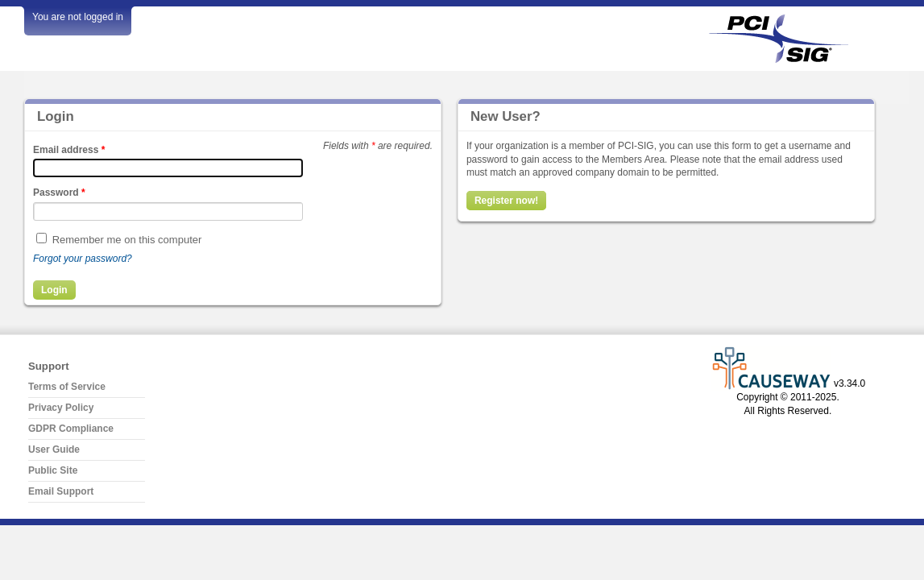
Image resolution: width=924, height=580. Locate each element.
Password (59, 193)
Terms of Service (67, 387)
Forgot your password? (83, 259)
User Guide (54, 449)
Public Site (53, 470)
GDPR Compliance (71, 429)
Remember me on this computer (127, 240)
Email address (69, 150)
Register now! (506, 201)
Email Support (61, 491)
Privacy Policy (61, 408)
